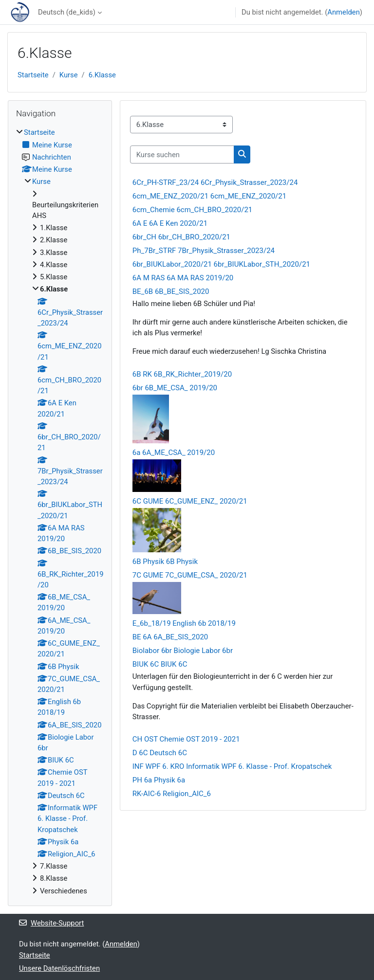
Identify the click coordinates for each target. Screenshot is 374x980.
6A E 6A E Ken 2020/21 (170, 223)
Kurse (69, 75)
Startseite (33, 75)
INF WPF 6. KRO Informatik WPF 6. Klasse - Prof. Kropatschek (232, 766)
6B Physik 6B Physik (165, 562)
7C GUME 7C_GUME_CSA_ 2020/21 (190, 575)
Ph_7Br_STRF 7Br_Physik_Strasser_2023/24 (204, 251)
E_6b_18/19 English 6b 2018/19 (184, 623)
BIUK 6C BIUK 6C (160, 664)
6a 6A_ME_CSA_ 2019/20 (174, 453)
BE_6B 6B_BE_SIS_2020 (171, 291)
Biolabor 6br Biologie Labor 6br (183, 651)
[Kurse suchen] (182, 154)
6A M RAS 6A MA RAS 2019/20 (183, 278)
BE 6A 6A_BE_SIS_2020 (170, 637)
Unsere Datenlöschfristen (59, 968)
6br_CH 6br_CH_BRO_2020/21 (181, 237)
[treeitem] (60, 511)
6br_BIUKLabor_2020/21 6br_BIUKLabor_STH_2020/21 (221, 264)
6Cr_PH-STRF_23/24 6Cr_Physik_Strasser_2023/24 (215, 182)
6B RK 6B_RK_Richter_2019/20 (182, 374)
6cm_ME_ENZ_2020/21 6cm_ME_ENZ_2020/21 (209, 196)
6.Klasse (102, 75)
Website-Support (51, 923)
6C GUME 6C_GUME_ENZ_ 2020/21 (190, 501)
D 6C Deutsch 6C (160, 753)
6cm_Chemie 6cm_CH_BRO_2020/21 (193, 210)
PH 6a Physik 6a (159, 780)
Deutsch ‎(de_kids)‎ (67, 12)
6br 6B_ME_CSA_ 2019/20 (175, 388)
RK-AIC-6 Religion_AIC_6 (172, 794)
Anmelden (344, 12)
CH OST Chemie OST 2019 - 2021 (186, 739)
